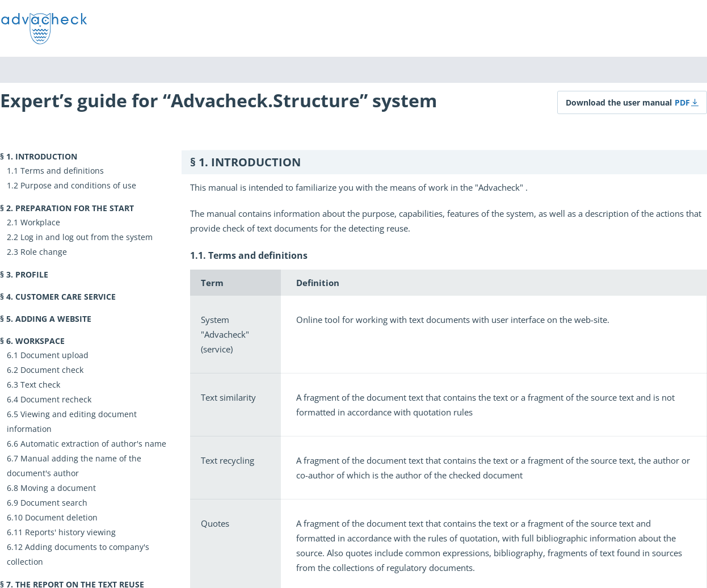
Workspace (40, 341)
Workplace (40, 222)
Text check (40, 385)
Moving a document (58, 488)
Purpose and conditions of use (78, 185)
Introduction (46, 156)
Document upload (54, 355)
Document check (52, 370)
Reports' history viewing (70, 532)
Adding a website (53, 319)
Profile (32, 274)
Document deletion (61, 517)
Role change (44, 252)
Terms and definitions (62, 171)
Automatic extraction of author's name (93, 444)
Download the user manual (619, 102)
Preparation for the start (75, 208)
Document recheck (56, 399)
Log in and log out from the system (87, 237)
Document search (54, 503)
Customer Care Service (66, 297)
